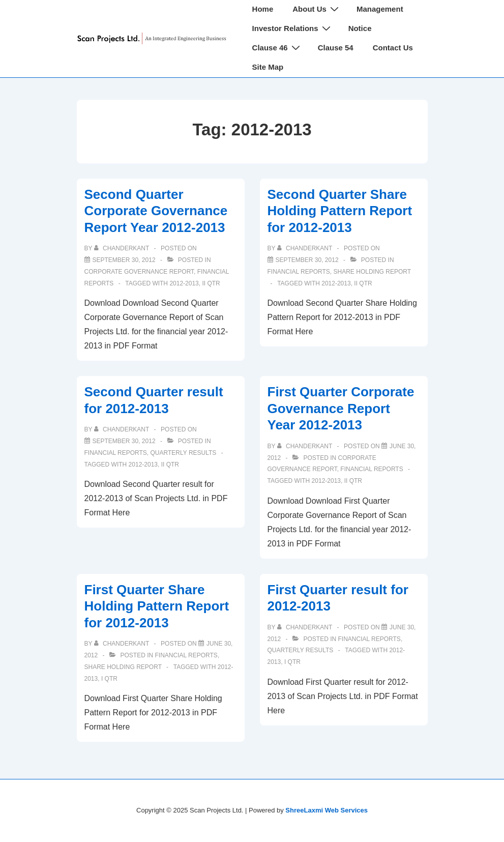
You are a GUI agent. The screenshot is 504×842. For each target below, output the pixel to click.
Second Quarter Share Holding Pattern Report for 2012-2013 (340, 211)
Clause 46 (277, 48)
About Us (317, 9)
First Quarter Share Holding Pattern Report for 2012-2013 (157, 606)
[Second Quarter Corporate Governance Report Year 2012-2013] (124, 260)
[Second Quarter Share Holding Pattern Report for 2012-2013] (307, 260)
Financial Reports (299, 272)
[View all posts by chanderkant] (123, 248)
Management (380, 9)
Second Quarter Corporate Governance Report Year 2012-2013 (156, 211)
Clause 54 (336, 48)
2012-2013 (184, 283)
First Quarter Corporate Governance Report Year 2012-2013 (341, 408)
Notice (360, 28)
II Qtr (211, 283)
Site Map (268, 67)
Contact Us (393, 48)
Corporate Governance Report (139, 272)
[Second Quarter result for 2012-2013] (124, 441)
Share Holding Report (372, 272)
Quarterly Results (184, 453)
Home (263, 9)
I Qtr (109, 679)
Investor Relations (293, 28)
